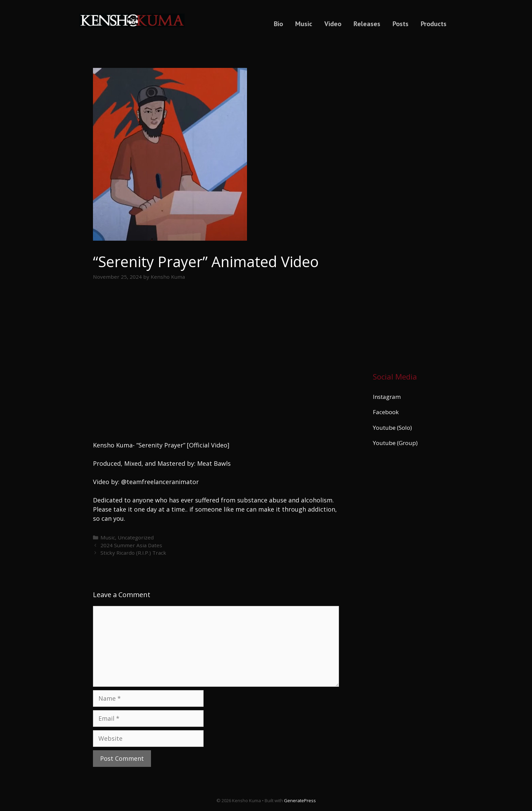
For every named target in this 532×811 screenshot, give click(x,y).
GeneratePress (300, 800)
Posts (401, 24)
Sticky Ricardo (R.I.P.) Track (133, 553)
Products (434, 24)
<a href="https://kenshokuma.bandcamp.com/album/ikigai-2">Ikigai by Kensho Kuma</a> (406, 201)
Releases (367, 24)
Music (304, 24)
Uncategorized (136, 537)
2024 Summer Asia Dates (131, 545)
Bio (278, 24)
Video (333, 24)
